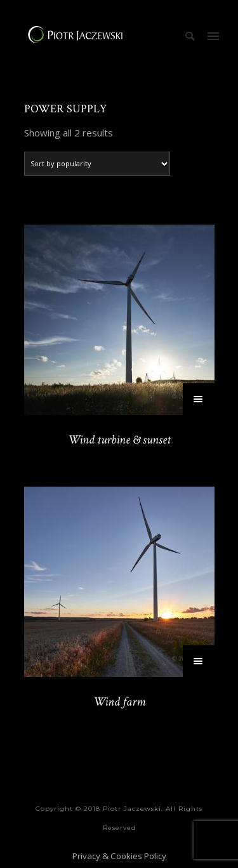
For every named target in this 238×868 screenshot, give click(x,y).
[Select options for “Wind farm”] (199, 661)
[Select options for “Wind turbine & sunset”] (199, 399)
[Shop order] (97, 164)
